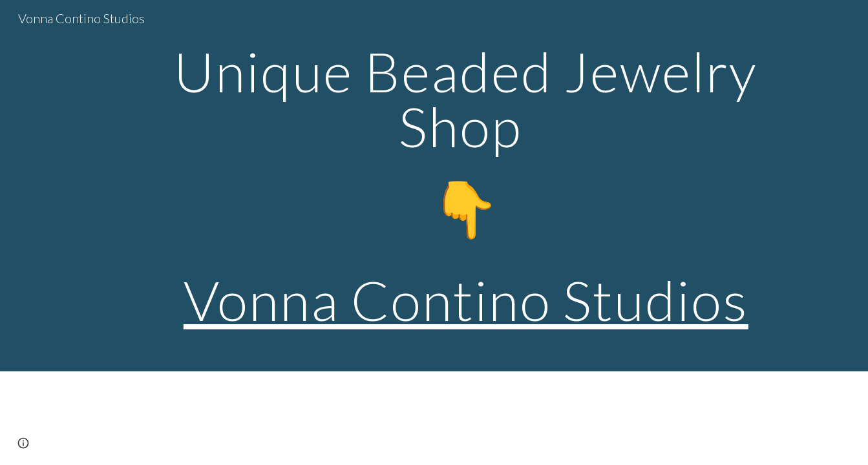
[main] (466, 186)
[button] (23, 443)
